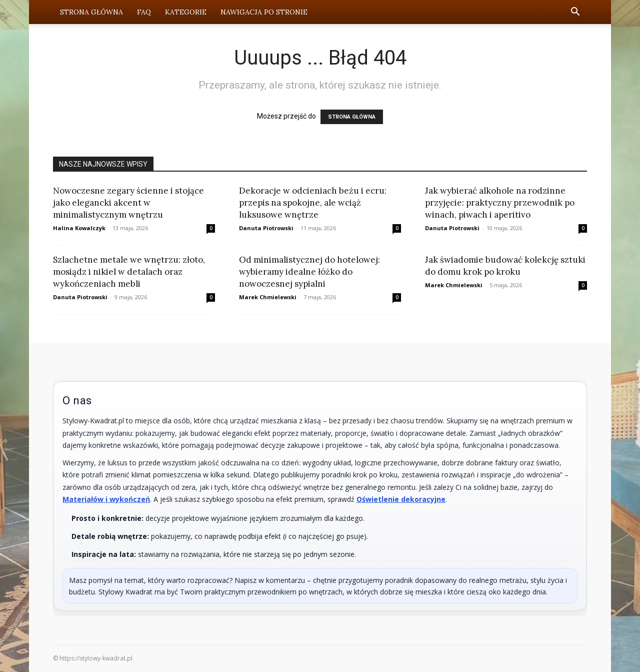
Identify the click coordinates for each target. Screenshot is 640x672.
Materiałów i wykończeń (106, 499)
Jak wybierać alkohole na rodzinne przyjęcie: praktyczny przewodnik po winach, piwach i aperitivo (500, 203)
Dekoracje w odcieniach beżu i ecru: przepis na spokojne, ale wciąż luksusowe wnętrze (313, 203)
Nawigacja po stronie (264, 12)
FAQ (144, 12)
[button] (575, 13)
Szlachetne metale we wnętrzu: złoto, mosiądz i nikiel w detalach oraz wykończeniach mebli (129, 272)
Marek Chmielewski (268, 297)
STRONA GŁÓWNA (352, 117)
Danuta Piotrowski (266, 228)
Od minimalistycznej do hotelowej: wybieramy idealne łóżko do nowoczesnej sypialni (309, 272)
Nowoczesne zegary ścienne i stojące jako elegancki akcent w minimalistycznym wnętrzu (128, 203)
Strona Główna (91, 12)
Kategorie (186, 12)
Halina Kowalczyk (79, 228)
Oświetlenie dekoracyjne (401, 499)
